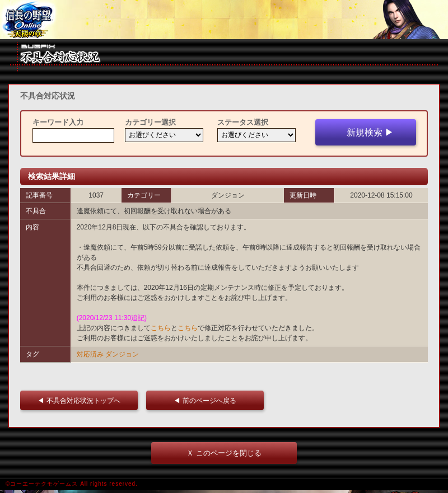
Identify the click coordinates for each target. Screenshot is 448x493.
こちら (161, 328)
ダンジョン (122, 354)
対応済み (90, 354)
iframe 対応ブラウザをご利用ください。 (224, 20)
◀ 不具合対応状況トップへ (82, 400)
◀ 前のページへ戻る (208, 400)
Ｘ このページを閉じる (224, 453)
